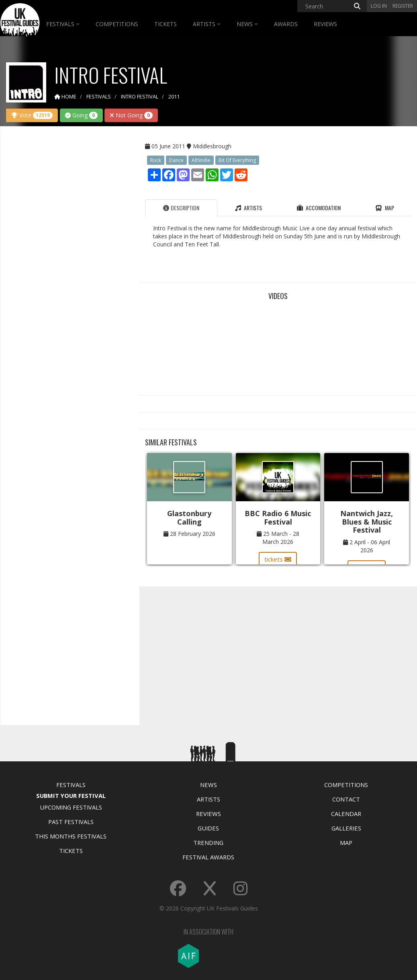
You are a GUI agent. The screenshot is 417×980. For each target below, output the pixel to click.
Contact (346, 799)
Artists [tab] (248, 208)
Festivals (63, 24)
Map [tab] (385, 208)
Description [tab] (181, 208)
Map (346, 843)
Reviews (325, 24)
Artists (207, 24)
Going (81, 115)
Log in (379, 6)
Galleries (346, 828)
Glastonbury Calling (189, 518)
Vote (32, 115)
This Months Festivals (71, 836)
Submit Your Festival (71, 795)
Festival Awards (208, 857)
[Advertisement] (67, 259)
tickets (278, 559)
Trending (208, 843)
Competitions (117, 24)
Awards (286, 24)
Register (403, 6)
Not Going (131, 115)
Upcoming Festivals (71, 807)
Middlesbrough (212, 146)
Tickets (166, 24)
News (247, 24)
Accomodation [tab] (319, 208)
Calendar (346, 814)
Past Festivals (71, 822)
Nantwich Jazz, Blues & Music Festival (367, 522)
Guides (208, 828)
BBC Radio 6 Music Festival (278, 518)
